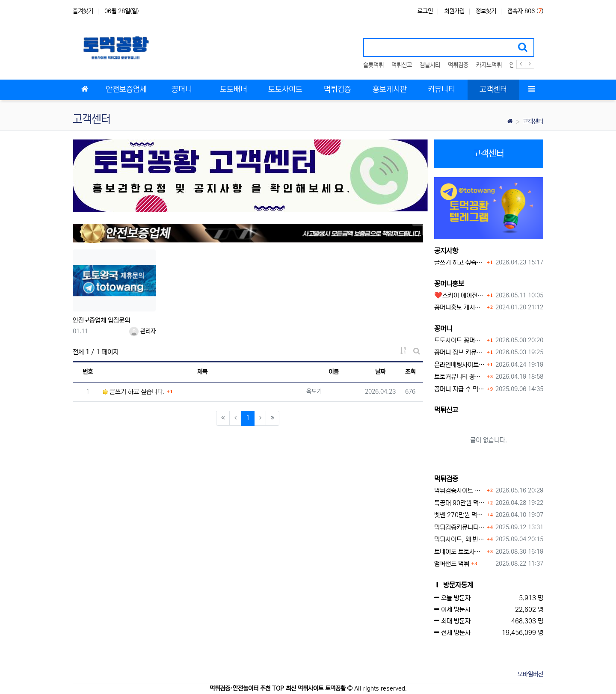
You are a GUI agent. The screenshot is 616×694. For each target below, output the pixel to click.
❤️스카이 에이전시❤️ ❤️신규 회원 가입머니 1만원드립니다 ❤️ (460, 295)
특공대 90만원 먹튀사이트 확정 (460, 503)
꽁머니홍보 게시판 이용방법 (460, 307)
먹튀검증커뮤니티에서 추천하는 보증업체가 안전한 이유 (460, 527)
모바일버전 (530, 674)
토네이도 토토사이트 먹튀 (460, 552)
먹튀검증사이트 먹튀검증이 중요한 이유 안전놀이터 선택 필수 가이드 (460, 491)
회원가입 (454, 11)
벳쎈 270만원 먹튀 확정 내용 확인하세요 (460, 515)
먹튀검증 (458, 65)
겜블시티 (430, 65)
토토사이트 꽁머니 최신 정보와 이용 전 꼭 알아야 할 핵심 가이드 (460, 340)
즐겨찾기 (83, 11)
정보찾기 (486, 11)
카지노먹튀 (489, 65)
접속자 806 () (525, 11)
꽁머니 (443, 329)
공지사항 (446, 251)
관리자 (142, 331)
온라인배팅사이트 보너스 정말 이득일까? (460, 365)
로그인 (425, 11)
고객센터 (533, 122)
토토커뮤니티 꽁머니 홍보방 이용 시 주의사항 (460, 377)
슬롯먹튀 (373, 65)
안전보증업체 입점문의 (101, 320)
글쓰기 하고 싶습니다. (134, 392)
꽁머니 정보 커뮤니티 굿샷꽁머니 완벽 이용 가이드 (460, 352)
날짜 (380, 372)
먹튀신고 (402, 65)
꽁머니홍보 (449, 284)
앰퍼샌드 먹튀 (452, 564)
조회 (410, 372)
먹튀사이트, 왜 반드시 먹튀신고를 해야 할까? (460, 539)
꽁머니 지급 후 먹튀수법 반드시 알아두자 (460, 389)
